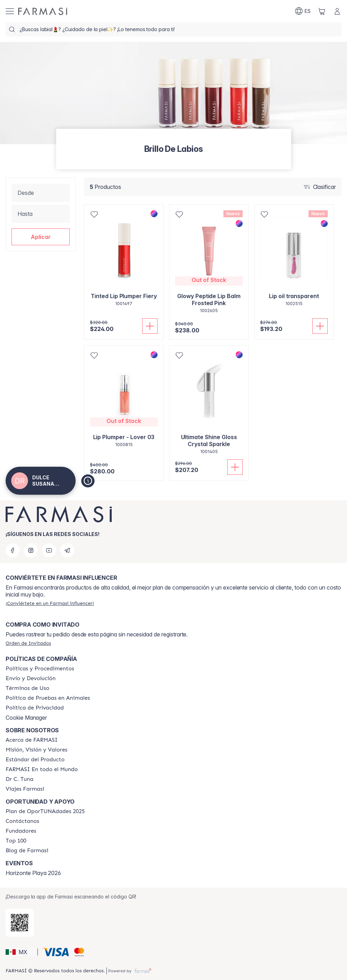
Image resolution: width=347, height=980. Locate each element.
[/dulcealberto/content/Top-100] (16, 841)
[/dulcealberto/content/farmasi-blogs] (27, 851)
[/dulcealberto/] (43, 11)
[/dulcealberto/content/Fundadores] (21, 831)
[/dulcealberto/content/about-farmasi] (32, 740)
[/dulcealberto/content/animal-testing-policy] (48, 698)
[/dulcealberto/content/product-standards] (35, 760)
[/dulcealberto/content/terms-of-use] (27, 688)
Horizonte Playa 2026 (33, 873)
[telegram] (67, 550)
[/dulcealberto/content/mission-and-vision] (36, 750)
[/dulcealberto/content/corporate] (42, 769)
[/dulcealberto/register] (50, 603)
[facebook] (13, 550)
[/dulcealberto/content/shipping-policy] (31, 678)
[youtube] (49, 550)
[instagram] (31, 550)
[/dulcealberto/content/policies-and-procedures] (40, 669)
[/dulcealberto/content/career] (25, 789)
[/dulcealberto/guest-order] (28, 643)
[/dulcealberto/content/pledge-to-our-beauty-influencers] (19, 779)
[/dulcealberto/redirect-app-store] (20, 923)
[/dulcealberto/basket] (322, 11)
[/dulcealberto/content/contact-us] (22, 821)
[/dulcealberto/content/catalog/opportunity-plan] (45, 811)
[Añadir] (150, 326)
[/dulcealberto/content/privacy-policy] (35, 708)
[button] (41, 237)
